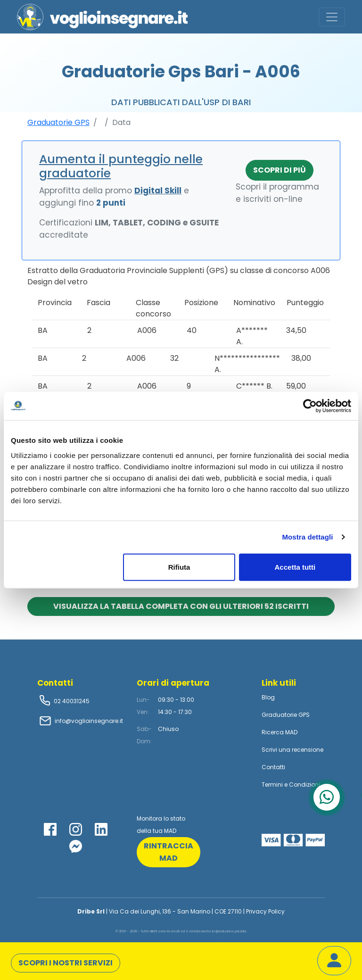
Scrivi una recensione (292, 750)
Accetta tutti (295, 567)
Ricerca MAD (280, 732)
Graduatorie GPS (58, 122)
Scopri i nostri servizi (66, 963)
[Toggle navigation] (332, 17)
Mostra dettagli (307, 537)
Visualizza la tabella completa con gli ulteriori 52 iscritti (181, 606)
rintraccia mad (169, 852)
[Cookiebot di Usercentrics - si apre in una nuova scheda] (310, 406)
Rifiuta (179, 567)
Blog (268, 697)
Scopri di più (280, 170)
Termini (272, 785)
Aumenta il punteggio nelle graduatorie (121, 166)
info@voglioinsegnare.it (89, 721)
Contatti (273, 767)
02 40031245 (71, 701)
